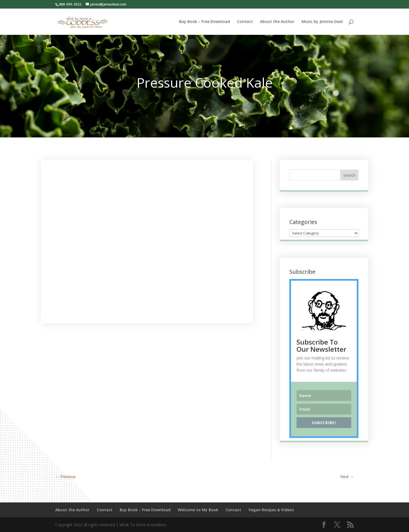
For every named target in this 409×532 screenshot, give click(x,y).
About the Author (277, 22)
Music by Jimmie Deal (322, 22)
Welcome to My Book (198, 510)
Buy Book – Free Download (204, 22)
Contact (245, 22)
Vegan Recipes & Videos (271, 510)
